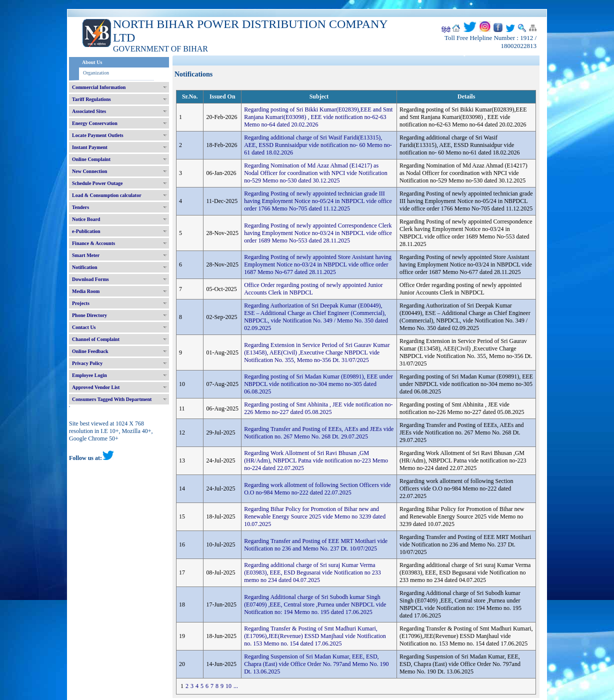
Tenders (80, 207)
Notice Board (86, 219)
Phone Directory (89, 315)
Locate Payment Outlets (98, 135)
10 (228, 686)
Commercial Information (99, 87)
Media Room (86, 291)
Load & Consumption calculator (107, 195)
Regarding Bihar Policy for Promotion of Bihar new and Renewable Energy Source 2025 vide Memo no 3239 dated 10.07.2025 (315, 516)
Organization (96, 73)
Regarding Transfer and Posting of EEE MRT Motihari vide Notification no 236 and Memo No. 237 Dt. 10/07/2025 (316, 545)
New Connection (89, 171)
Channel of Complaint (96, 339)
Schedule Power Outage (97, 183)
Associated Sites (89, 111)
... (236, 686)
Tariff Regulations (91, 99)
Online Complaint (91, 159)
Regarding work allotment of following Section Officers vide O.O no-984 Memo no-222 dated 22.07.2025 (317, 489)
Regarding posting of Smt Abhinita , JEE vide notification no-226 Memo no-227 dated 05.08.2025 (318, 408)
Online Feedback (90, 351)
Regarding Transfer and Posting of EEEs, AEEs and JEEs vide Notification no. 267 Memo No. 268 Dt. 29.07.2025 (319, 433)
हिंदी (446, 30)
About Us (92, 62)
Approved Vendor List (96, 387)
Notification (85, 267)
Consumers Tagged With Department (112, 399)
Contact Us (84, 327)
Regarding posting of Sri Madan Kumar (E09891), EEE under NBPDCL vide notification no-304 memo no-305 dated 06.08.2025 (318, 384)
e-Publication (86, 231)
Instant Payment (90, 147)
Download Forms (90, 279)
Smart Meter (86, 255)
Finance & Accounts (93, 243)
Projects (81, 303)
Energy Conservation (95, 123)
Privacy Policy (87, 363)
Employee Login (89, 375)
